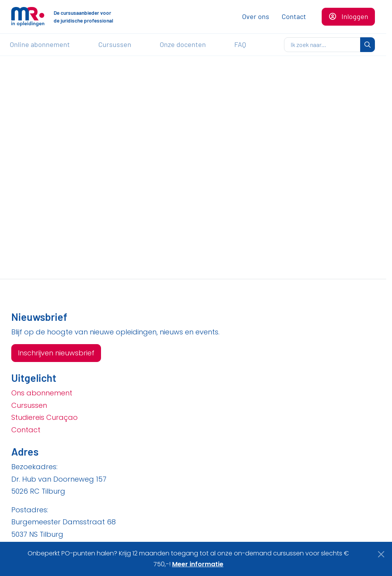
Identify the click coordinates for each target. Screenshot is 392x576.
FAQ (240, 44)
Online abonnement (40, 44)
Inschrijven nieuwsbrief (56, 353)
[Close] (381, 554)
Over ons (256, 16)
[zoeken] (322, 45)
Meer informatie (198, 564)
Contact (294, 16)
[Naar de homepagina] (28, 17)
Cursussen (115, 44)
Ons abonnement (42, 393)
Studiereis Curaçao (44, 417)
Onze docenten (183, 44)
